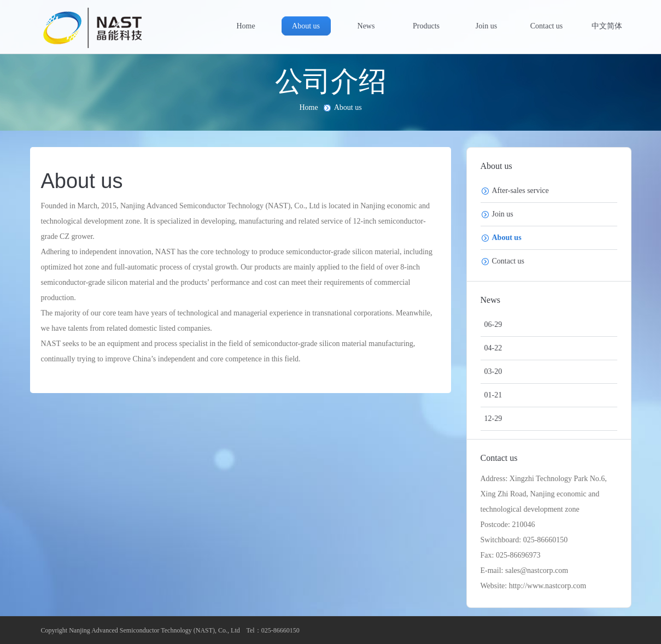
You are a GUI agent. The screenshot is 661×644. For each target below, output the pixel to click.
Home (245, 26)
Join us (486, 26)
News (366, 26)
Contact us (547, 26)
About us (306, 26)
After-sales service (520, 191)
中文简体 (607, 26)
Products (426, 26)
